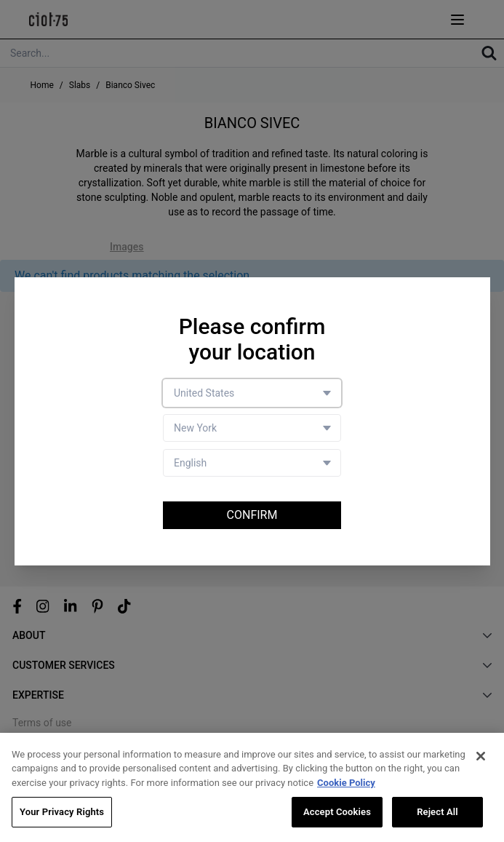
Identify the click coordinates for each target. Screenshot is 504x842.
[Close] (481, 757)
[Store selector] (252, 428)
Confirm (252, 515)
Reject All (437, 813)
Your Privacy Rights (62, 813)
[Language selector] (252, 463)
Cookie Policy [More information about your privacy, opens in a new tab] (346, 783)
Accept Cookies (337, 813)
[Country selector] (252, 393)
